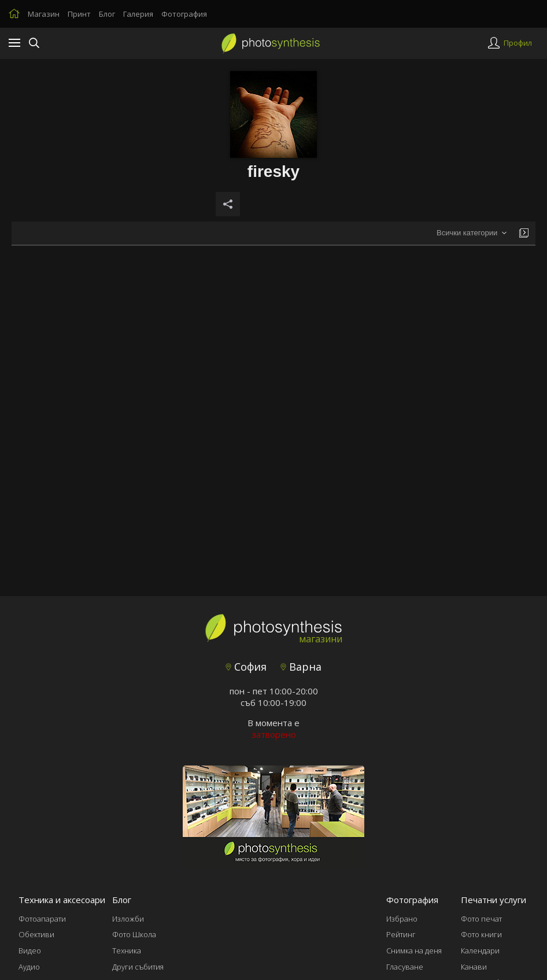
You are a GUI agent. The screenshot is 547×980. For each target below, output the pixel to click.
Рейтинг (401, 934)
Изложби (128, 919)
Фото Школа (134, 934)
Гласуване (405, 967)
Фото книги (481, 934)
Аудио (29, 967)
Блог (107, 14)
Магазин (44, 14)
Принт (79, 14)
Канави (474, 967)
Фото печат (481, 919)
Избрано (402, 919)
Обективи (36, 934)
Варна (301, 667)
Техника (127, 951)
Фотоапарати (42, 919)
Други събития (138, 967)
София (246, 667)
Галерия (138, 14)
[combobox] (472, 233)
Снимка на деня (414, 951)
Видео (30, 951)
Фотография (184, 14)
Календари (480, 951)
